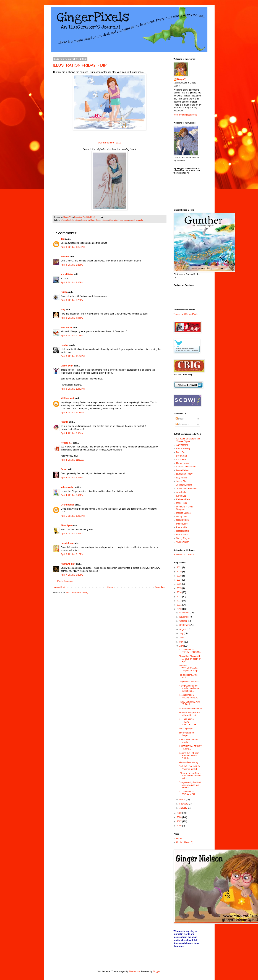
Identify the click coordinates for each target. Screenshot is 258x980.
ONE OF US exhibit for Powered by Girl (190, 768)
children (91, 220)
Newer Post (59, 587)
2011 (179, 605)
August (183, 629)
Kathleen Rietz (183, 499)
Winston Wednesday (189, 762)
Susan (64, 469)
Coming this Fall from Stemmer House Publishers (189, 756)
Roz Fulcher (182, 535)
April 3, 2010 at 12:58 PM (73, 247)
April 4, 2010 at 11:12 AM (73, 460)
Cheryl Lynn (67, 366)
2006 (179, 826)
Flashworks (135, 971)
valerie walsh (68, 487)
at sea (78, 220)
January (183, 808)
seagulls (139, 220)
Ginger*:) (182, 79)
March (183, 800)
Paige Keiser (182, 524)
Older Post (160, 587)
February (184, 804)
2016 (179, 584)
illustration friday (116, 220)
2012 (179, 601)
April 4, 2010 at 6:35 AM (72, 433)
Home (110, 587)
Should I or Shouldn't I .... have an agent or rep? (190, 659)
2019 (179, 572)
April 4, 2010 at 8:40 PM (72, 495)
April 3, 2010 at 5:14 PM (72, 336)
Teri (63, 239)
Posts (180, 419)
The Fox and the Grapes (187, 734)
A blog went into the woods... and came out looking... (189, 688)
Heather (65, 345)
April (182, 646)
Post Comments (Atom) (77, 593)
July (182, 633)
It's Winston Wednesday (190, 709)
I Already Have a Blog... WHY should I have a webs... (190, 776)
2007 (179, 821)
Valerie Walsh (183, 542)
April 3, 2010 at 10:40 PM (73, 389)
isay (63, 310)
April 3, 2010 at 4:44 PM (72, 318)
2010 (179, 609)
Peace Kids (182, 527)
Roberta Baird (183, 531)
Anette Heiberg (183, 449)
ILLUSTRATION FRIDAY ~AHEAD (189, 696)
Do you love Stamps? (189, 682)
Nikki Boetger (183, 520)
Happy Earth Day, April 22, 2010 (190, 703)
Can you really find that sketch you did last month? (190, 785)
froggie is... (67, 443)
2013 (179, 597)
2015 (179, 588)
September (185, 625)
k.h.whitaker (67, 274)
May (182, 642)
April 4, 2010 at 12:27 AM (73, 413)
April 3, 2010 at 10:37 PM (73, 356)
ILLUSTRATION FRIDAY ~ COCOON (190, 651)
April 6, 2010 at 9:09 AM (72, 534)
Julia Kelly (181, 492)
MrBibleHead (67, 398)
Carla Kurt (181, 460)
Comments (182, 424)
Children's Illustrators (186, 467)
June (182, 638)
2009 (179, 813)
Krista (64, 292)
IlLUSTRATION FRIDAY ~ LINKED (190, 748)
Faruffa (65, 422)
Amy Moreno (182, 445)
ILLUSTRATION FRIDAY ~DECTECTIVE (187, 722)
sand (132, 220)
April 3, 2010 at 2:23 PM (72, 265)
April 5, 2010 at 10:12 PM (73, 516)
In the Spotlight (186, 729)
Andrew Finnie (68, 564)
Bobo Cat (181, 452)
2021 (179, 567)
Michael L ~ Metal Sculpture (185, 508)
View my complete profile (185, 115)
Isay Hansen (182, 478)
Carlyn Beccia (183, 463)
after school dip (67, 220)
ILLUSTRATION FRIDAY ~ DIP (80, 65)
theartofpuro (67, 543)
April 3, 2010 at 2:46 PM (72, 282)
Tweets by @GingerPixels (186, 314)
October (183, 621)
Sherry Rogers (183, 538)
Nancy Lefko (182, 517)
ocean (127, 220)
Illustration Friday (184, 474)
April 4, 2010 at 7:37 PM (72, 478)
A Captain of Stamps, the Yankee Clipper (188, 440)
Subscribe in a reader (184, 555)
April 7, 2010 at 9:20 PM (72, 575)
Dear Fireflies (68, 505)
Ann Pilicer (67, 327)
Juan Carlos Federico (186, 489)
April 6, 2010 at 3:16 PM (72, 554)
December (185, 613)
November (185, 617)
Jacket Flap (182, 481)
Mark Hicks (182, 503)
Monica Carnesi (184, 513)
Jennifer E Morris (184, 485)
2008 (179, 817)
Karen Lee (181, 496)
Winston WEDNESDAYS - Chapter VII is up (188, 668)
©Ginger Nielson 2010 (110, 143)
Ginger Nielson (102, 220)
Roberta (65, 257)
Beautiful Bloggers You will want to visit (190, 714)
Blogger (157, 971)
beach (84, 220)
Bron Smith (182, 456)
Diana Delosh (183, 470)
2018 (179, 576)
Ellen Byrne (67, 525)
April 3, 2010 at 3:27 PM (72, 300)
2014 (179, 592)
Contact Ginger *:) (185, 842)
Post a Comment (65, 581)
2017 (179, 580)
